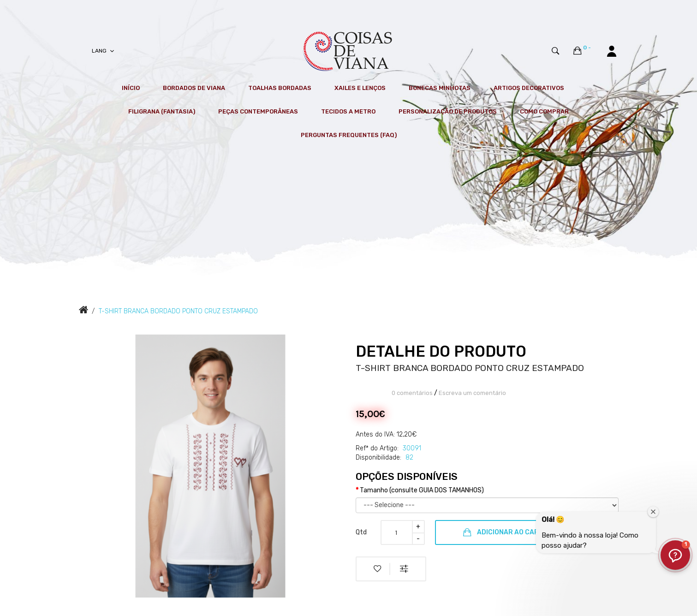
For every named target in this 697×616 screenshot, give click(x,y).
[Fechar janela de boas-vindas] (653, 512)
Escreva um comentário (472, 393)
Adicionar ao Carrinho (511, 532)
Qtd (361, 532)
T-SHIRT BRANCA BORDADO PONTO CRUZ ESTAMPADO (178, 311)
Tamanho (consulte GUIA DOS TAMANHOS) (422, 490)
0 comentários (412, 393)
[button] (675, 555)
